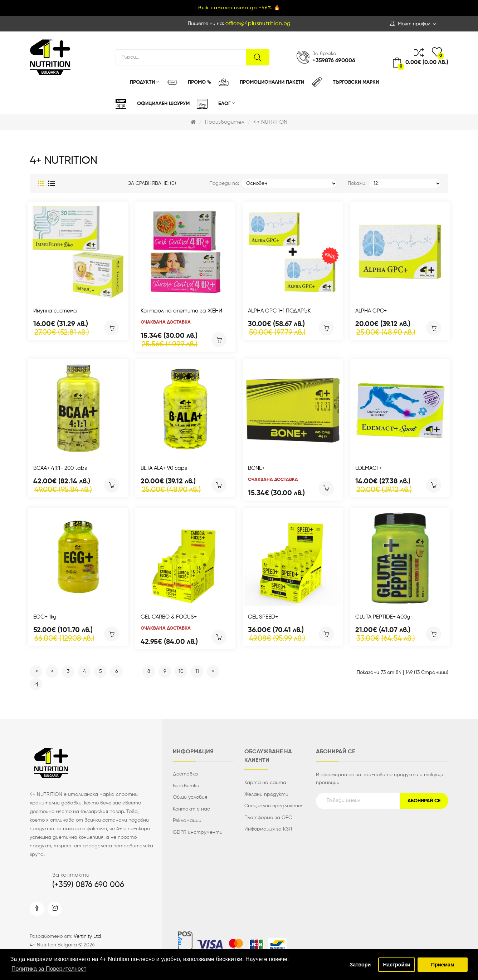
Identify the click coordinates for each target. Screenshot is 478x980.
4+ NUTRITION (270, 122)
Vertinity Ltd (87, 936)
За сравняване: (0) (152, 183)
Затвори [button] (360, 965)
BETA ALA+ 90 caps (164, 468)
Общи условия (190, 797)
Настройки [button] (397, 965)
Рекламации (187, 821)
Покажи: (357, 183)
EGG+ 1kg (45, 617)
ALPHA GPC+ (371, 311)
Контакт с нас (191, 809)
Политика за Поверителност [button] (49, 969)
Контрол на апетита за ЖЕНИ (181, 311)
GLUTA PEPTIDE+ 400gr (384, 617)
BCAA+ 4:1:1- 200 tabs (60, 468)
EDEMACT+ (369, 468)
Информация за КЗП (268, 829)
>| (36, 684)
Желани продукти (266, 794)
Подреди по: (224, 183)
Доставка (185, 774)
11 (197, 671)
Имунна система (55, 311)
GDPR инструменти (198, 832)
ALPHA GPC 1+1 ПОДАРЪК (279, 311)
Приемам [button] (443, 965)
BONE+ (256, 468)
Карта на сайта (265, 783)
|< (36, 671)
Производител (225, 122)
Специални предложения (274, 806)
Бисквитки (186, 786)
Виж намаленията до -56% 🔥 (239, 8)
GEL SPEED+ (263, 617)
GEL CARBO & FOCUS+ (169, 617)
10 (181, 671)
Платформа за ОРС (268, 818)
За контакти (71, 875)
